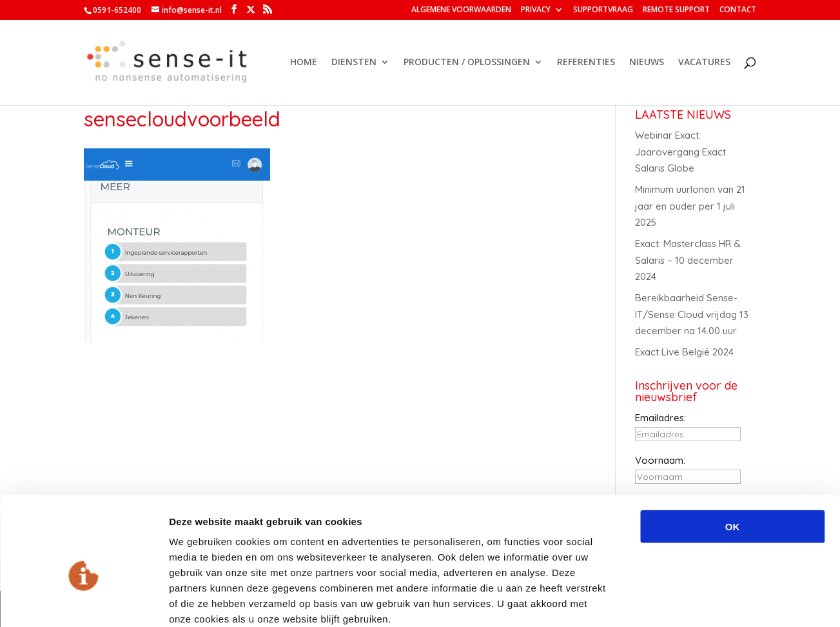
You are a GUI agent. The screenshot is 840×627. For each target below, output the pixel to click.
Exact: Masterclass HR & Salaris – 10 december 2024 (688, 260)
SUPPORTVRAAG (603, 10)
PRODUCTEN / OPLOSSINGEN (467, 63)
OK (733, 457)
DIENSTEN (354, 63)
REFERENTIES (586, 63)
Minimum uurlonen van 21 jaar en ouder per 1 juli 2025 (690, 206)
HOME (304, 63)
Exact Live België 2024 (684, 352)
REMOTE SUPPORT (676, 10)
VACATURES (704, 63)
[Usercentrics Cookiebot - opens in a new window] (83, 602)
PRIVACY (536, 10)
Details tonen (697, 602)
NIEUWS (647, 63)
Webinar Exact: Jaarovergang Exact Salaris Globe (680, 152)
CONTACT (738, 10)
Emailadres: (660, 418)
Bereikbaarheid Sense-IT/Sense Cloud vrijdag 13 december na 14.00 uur (692, 314)
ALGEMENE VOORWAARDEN (461, 10)
